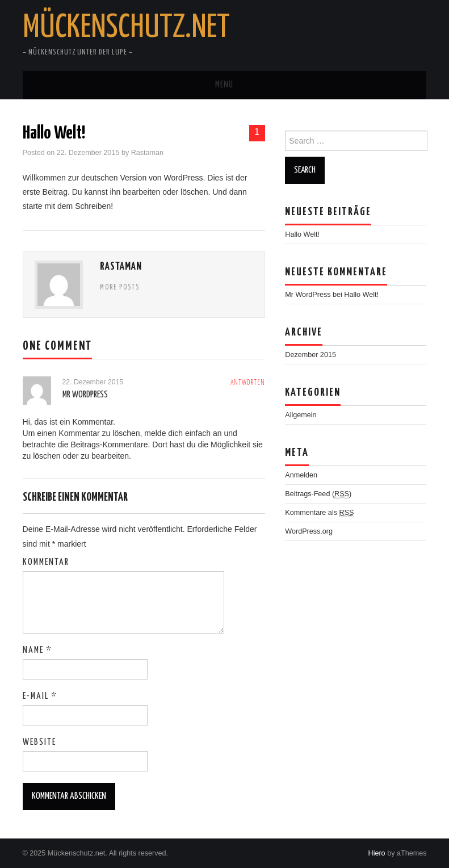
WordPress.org (309, 531)
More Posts (120, 288)
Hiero (377, 853)
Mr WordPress (85, 395)
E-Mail (40, 696)
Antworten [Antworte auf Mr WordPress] (248, 383)
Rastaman (147, 153)
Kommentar (46, 562)
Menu (224, 85)
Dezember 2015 (310, 355)
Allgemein (301, 415)
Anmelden (301, 475)
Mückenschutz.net (126, 28)
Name (37, 650)
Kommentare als (319, 513)
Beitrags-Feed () (318, 494)
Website (39, 742)
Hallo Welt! (302, 234)
